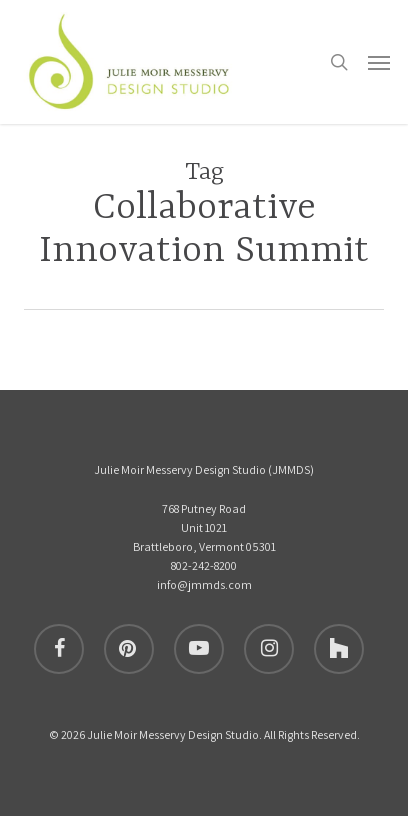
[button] (379, 62)
